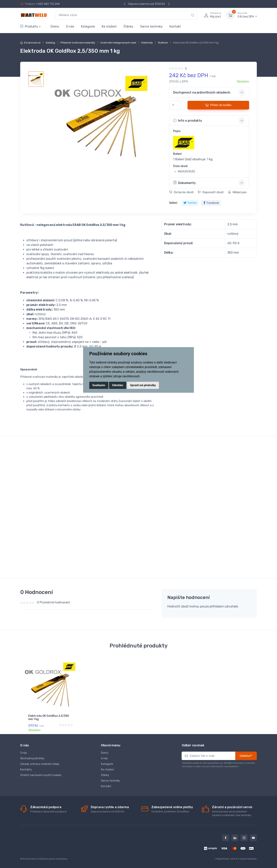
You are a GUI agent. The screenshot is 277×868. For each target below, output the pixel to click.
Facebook (211, 203)
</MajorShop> (222, 859)
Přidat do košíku (218, 105)
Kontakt (175, 26)
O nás (70, 26)
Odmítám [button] (118, 385)
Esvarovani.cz (32, 43)
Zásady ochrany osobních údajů (40, 764)
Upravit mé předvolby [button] (143, 385)
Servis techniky (151, 26)
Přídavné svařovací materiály (78, 43)
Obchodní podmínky (32, 758)
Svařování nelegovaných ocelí (118, 43)
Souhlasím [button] (99, 385)
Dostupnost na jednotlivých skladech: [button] (202, 92)
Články (128, 26)
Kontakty (26, 769)
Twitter (190, 203)
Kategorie (88, 26)
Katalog (50, 43)
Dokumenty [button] (184, 183)
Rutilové (163, 43)
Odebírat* (246, 756)
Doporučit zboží (211, 192)
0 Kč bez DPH (247, 15)
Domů (55, 26)
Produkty (29, 26)
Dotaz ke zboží (181, 192)
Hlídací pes (237, 192)
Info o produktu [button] (188, 120)
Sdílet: (173, 203)
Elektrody (147, 43)
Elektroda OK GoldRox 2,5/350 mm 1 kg (49, 718)
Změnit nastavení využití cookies (41, 775)
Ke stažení (109, 26)
